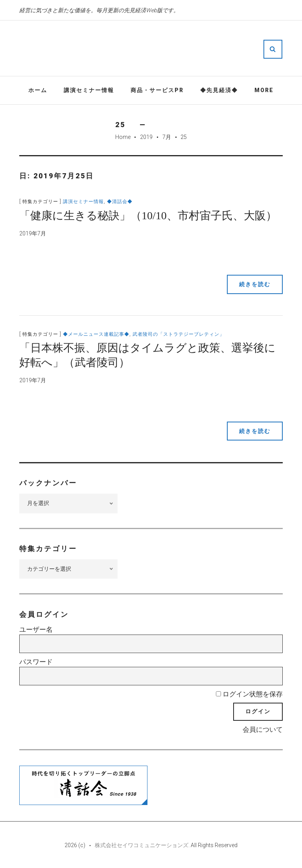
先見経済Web (175, 49)
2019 (146, 137)
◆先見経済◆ (219, 90)
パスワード (36, 662)
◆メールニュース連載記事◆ (96, 334)
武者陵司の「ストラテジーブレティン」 (179, 334)
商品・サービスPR (157, 90)
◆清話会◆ (120, 202)
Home (123, 137)
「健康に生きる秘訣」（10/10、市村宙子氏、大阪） (148, 216)
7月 (167, 137)
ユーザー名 (36, 629)
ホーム (38, 90)
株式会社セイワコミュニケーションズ (142, 845)
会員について (263, 729)
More (264, 90)
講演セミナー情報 (89, 90)
